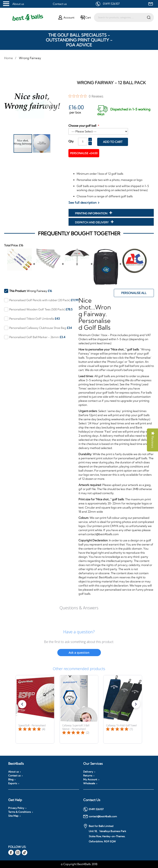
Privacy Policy (16, 808)
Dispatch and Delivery (92, 222)
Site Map (13, 816)
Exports (13, 783)
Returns (88, 776)
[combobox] (124, 17)
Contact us (60, 4)
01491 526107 (111, 4)
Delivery (88, 772)
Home (9, 58)
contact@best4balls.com (100, 816)
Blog (11, 780)
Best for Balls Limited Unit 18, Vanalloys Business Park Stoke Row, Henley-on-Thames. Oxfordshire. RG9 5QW (105, 833)
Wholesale (89, 783)
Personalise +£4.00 (85, 153)
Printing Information (91, 213)
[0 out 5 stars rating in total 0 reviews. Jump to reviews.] (86, 96)
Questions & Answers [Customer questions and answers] (79, 608)
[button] (52, 106)
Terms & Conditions (20, 812)
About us (18, 4)
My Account (90, 780)
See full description (82, 203)
